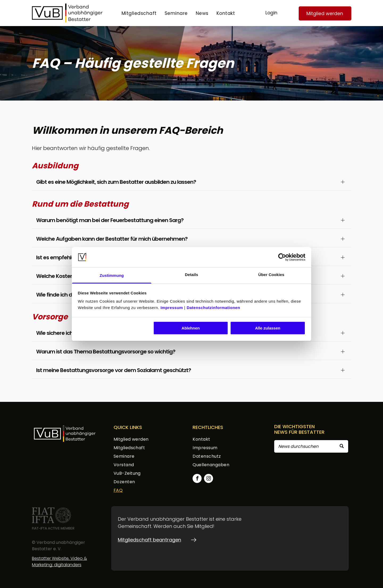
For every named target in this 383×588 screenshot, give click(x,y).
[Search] (311, 446)
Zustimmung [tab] (112, 275)
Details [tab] (191, 275)
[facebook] (197, 479)
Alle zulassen (268, 328)
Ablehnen (191, 328)
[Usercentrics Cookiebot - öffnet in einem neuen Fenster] (282, 257)
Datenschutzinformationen (213, 308)
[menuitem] (139, 14)
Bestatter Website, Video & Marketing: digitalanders (59, 562)
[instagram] (209, 479)
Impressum (172, 308)
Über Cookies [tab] (271, 275)
